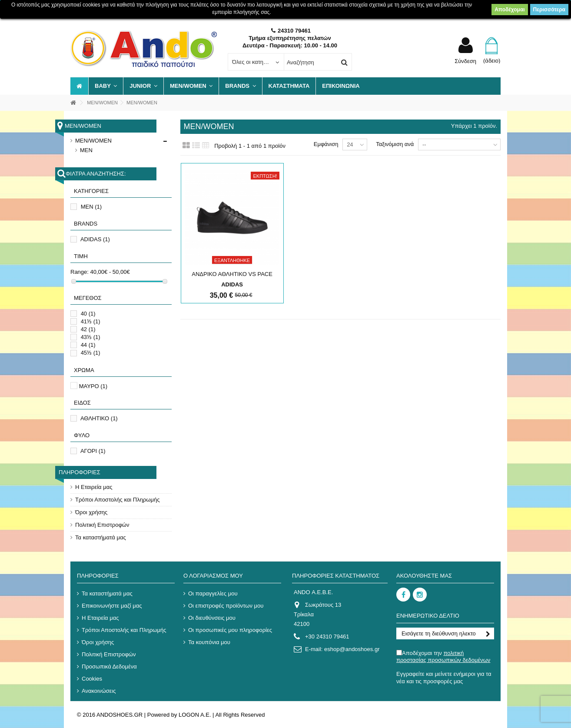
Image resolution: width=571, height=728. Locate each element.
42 (88, 329)
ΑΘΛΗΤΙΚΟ (99, 418)
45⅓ (91, 353)
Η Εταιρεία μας (94, 487)
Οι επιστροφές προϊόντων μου (226, 606)
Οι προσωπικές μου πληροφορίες (230, 630)
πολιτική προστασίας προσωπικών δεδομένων (443, 657)
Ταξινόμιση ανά (395, 144)
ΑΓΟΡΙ (93, 451)
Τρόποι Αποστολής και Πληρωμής (117, 500)
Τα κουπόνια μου (209, 642)
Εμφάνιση (326, 144)
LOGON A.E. (195, 715)
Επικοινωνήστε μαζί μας (112, 606)
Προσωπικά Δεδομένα (109, 667)
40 (88, 314)
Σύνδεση (465, 61)
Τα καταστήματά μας (101, 537)
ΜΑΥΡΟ (93, 386)
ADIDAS (95, 239)
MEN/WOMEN (93, 141)
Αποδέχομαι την (443, 657)
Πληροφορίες (80, 472)
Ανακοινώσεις (99, 691)
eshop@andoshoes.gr (352, 649)
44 (88, 345)
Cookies (92, 679)
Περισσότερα (549, 10)
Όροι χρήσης (91, 512)
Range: (80, 272)
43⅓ (91, 337)
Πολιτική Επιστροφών (102, 525)
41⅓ (91, 321)
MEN (86, 150)
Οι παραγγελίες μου (213, 593)
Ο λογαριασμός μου (213, 576)
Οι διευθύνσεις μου (212, 618)
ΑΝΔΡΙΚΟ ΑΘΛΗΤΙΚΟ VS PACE (232, 274)
